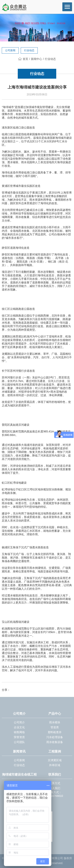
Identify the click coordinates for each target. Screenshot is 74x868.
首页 (23, 59)
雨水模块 (55, 722)
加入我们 (55, 788)
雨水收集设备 (55, 742)
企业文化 (19, 727)
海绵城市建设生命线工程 (19, 774)
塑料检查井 (55, 732)
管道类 (55, 727)
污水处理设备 (55, 737)
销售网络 (19, 732)
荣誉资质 (19, 737)
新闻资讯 (19, 751)
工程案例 (55, 751)
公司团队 (19, 742)
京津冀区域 (55, 760)
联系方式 (55, 783)
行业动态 (29, 50)
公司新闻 (10, 50)
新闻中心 (37, 59)
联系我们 (55, 774)
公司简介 (19, 714)
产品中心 (55, 714)
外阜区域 (55, 765)
